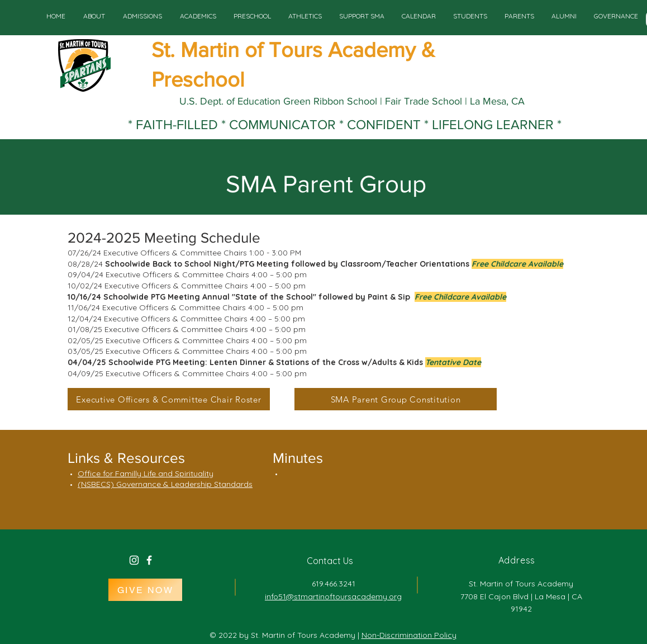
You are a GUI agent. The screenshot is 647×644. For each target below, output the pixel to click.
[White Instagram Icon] (134, 560)
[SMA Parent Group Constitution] (396, 399)
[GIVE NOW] (145, 590)
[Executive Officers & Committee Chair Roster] (169, 399)
